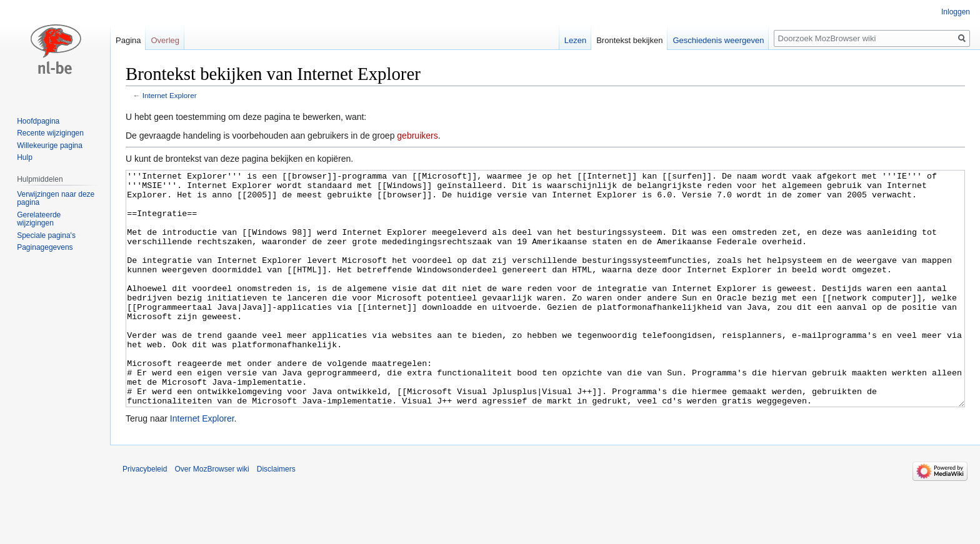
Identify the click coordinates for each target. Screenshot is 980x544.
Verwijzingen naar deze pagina (56, 199)
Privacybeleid (145, 516)
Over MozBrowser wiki (212, 516)
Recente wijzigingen (50, 133)
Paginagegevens (45, 247)
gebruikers (417, 136)
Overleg (165, 40)
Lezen (575, 40)
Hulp (25, 157)
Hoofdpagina (38, 121)
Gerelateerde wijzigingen (39, 219)
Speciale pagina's (46, 235)
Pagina (128, 40)
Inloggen (956, 12)
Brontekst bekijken (629, 40)
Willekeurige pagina (50, 146)
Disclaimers (276, 516)
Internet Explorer (170, 95)
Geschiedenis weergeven (718, 40)
